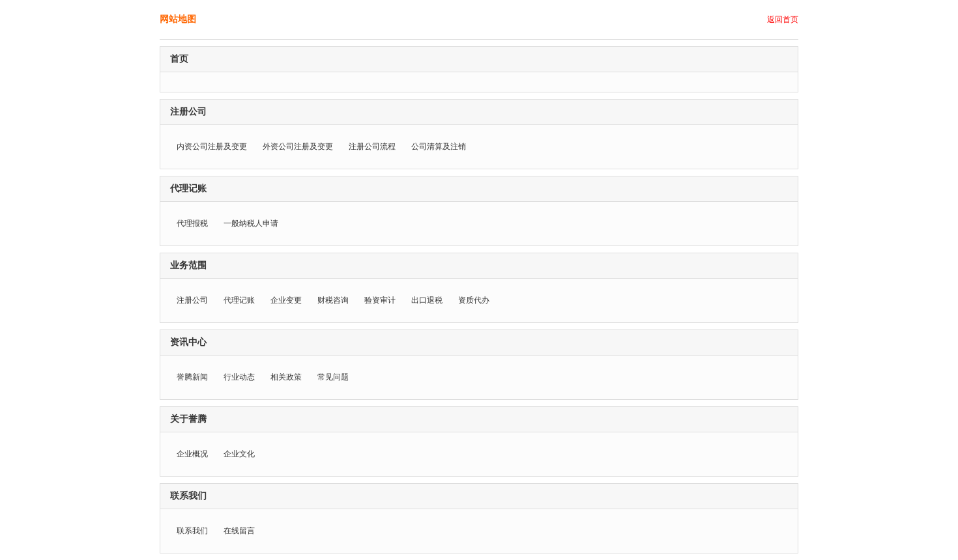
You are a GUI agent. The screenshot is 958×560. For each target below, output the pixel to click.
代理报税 (192, 223)
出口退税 (427, 300)
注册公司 (188, 112)
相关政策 (286, 377)
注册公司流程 (372, 147)
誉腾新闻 (192, 377)
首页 (179, 59)
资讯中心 (188, 342)
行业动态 (239, 377)
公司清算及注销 (439, 147)
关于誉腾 (188, 419)
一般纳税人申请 (251, 223)
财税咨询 (333, 300)
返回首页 (783, 20)
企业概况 (192, 454)
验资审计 (380, 300)
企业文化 (239, 454)
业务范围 (188, 265)
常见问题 (333, 377)
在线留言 (239, 531)
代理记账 (188, 189)
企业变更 (286, 300)
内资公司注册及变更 (212, 147)
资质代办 (474, 300)
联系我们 (188, 496)
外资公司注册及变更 (298, 147)
